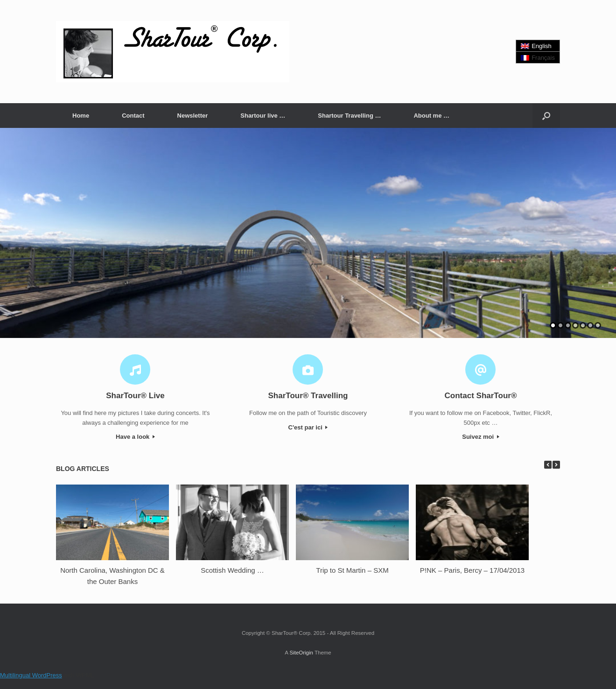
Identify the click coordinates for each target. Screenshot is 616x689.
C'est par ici (308, 427)
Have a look (135, 437)
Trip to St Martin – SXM (352, 570)
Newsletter (193, 116)
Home (81, 116)
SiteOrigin (301, 653)
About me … (431, 116)
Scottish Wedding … (232, 570)
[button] (546, 116)
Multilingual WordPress (31, 675)
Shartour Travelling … (349, 116)
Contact (133, 116)
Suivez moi (481, 437)
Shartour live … (263, 116)
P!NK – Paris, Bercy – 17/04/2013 (472, 570)
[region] (308, 233)
